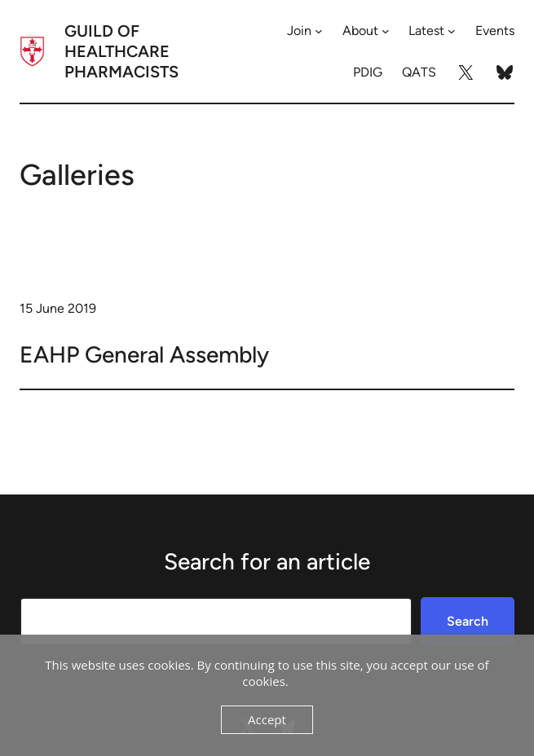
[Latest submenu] (452, 31)
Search (468, 621)
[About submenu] (386, 31)
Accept (267, 719)
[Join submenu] (319, 31)
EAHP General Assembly (144, 354)
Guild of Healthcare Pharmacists (121, 51)
